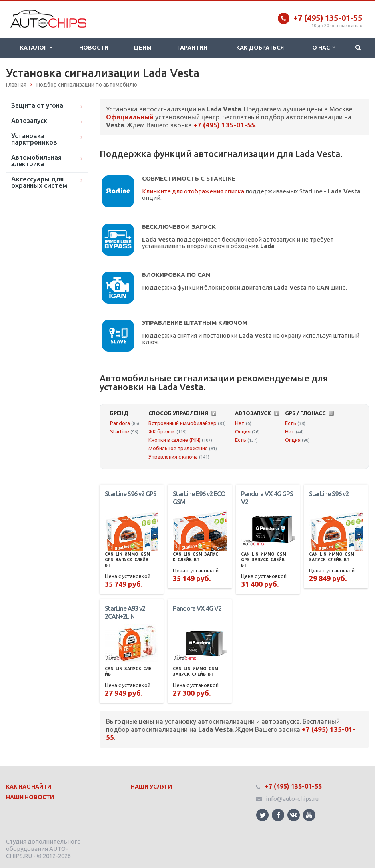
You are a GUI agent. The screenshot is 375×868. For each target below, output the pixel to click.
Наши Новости (30, 797)
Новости (94, 48)
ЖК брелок (162, 431)
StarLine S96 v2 (329, 494)
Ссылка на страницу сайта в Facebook (279, 815)
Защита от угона (37, 105)
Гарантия (192, 48)
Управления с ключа (173, 457)
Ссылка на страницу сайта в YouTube (309, 815)
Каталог (36, 48)
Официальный (130, 117)
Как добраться (260, 48)
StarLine (120, 431)
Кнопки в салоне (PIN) (174, 440)
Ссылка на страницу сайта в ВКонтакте (293, 815)
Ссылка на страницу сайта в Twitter (263, 815)
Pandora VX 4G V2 (197, 608)
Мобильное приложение (178, 448)
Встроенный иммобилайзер (182, 423)
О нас (323, 48)
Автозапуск (29, 121)
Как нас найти (29, 787)
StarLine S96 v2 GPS (131, 494)
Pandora (120, 423)
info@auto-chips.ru (292, 799)
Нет (240, 423)
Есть (241, 440)
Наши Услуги (151, 787)
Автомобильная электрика (36, 161)
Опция (243, 431)
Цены (143, 48)
